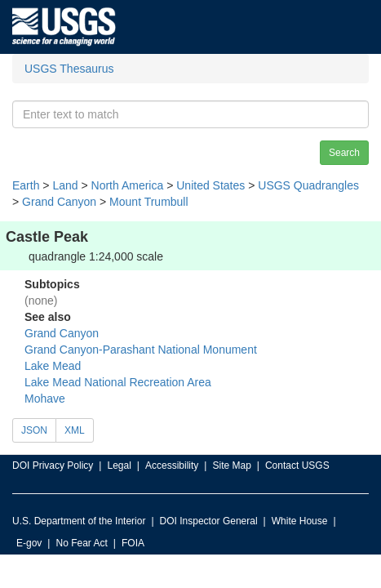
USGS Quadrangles (308, 185)
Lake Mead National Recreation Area (118, 382)
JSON (34, 430)
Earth (26, 185)
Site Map (231, 465)
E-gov (29, 543)
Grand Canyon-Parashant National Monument (141, 350)
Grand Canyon (59, 202)
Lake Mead (53, 366)
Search (344, 153)
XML (75, 430)
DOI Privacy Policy (53, 465)
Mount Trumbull (148, 202)
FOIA (133, 543)
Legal (119, 465)
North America (128, 185)
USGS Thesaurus (69, 69)
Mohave (45, 399)
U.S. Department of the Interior (79, 521)
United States (210, 185)
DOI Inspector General (209, 521)
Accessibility (172, 465)
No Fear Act (81, 543)
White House (300, 521)
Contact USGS (297, 465)
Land (65, 185)
